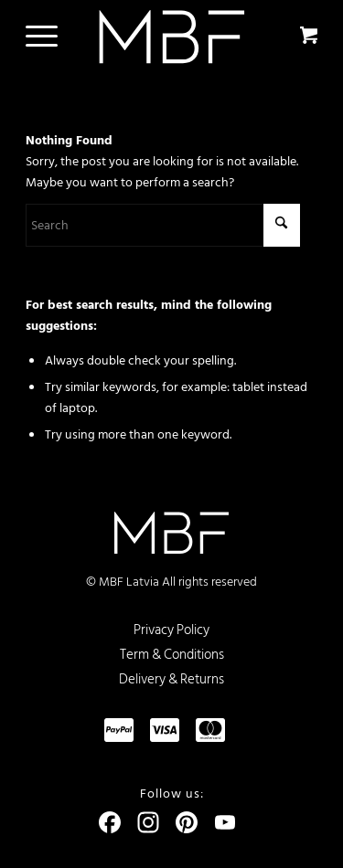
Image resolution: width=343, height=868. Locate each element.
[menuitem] (38, 37)
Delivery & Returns (171, 679)
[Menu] (32, 37)
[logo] (171, 37)
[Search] (163, 225)
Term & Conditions (172, 655)
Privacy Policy (171, 630)
